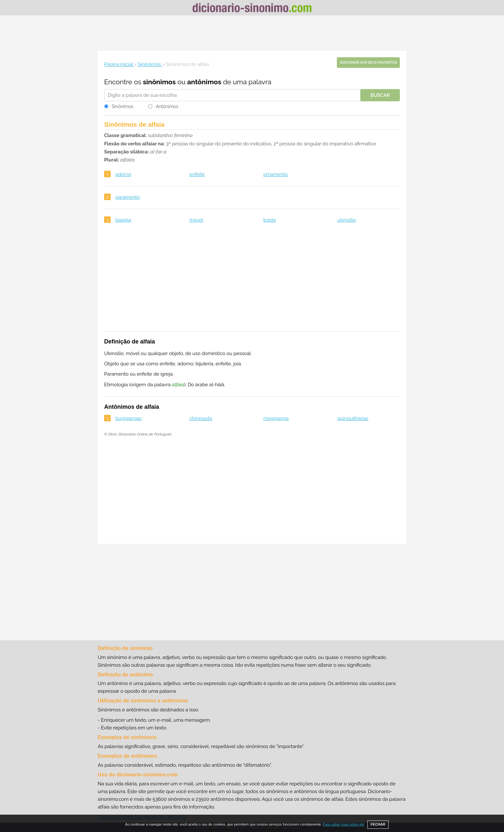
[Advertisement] (252, 33)
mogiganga (276, 418)
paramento (128, 197)
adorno (123, 174)
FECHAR (378, 824)
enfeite (197, 174)
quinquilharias (353, 418)
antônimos (204, 82)
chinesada (201, 418)
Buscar (380, 95)
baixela (123, 220)
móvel (196, 220)
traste (270, 220)
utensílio (346, 220)
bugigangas (129, 418)
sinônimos (159, 82)
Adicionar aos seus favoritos (368, 63)
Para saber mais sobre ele (343, 824)
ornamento (275, 174)
